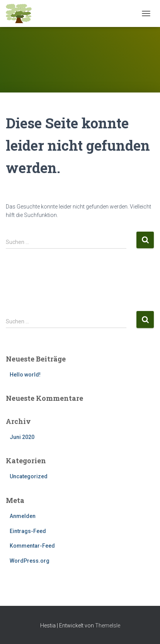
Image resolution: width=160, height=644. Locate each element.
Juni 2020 (22, 437)
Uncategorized (29, 476)
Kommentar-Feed (32, 546)
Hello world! (25, 375)
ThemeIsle (108, 626)
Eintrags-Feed (28, 531)
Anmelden (23, 516)
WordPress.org (30, 561)
